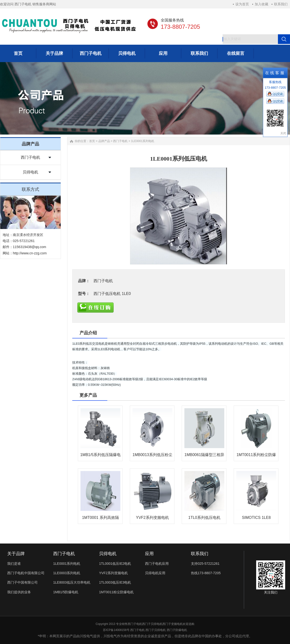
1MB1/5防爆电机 (66, 592)
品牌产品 (104, 141)
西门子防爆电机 (177, 630)
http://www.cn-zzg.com (30, 253)
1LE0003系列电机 (67, 573)
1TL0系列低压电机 (204, 518)
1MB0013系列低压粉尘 (152, 455)
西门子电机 (30, 157)
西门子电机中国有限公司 (26, 573)
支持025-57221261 (205, 564)
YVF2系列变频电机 (152, 518)
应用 (149, 554)
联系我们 (281, 4)
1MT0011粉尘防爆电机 (116, 592)
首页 (92, 141)
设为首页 (242, 4)
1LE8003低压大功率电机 (72, 582)
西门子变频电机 (173, 624)
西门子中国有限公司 (22, 582)
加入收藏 (261, 4)
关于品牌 (16, 554)
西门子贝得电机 (152, 624)
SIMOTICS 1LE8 (256, 518)
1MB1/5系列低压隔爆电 (100, 455)
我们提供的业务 (19, 592)
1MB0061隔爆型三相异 (204, 455)
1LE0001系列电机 (143, 141)
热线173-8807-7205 (206, 573)
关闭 (283, 133)
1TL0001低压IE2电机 (115, 564)
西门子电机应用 (157, 564)
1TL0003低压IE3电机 (115, 582)
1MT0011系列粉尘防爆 (256, 455)
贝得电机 (30, 172)
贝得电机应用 (155, 573)
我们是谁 (14, 564)
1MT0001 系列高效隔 (100, 518)
